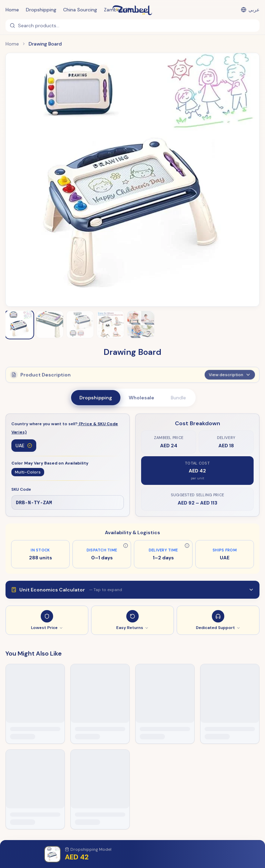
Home (12, 10)
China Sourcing (80, 10)
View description (230, 374)
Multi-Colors (28, 472)
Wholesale (141, 398)
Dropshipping (41, 10)
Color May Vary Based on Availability (50, 463)
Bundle (178, 398)
